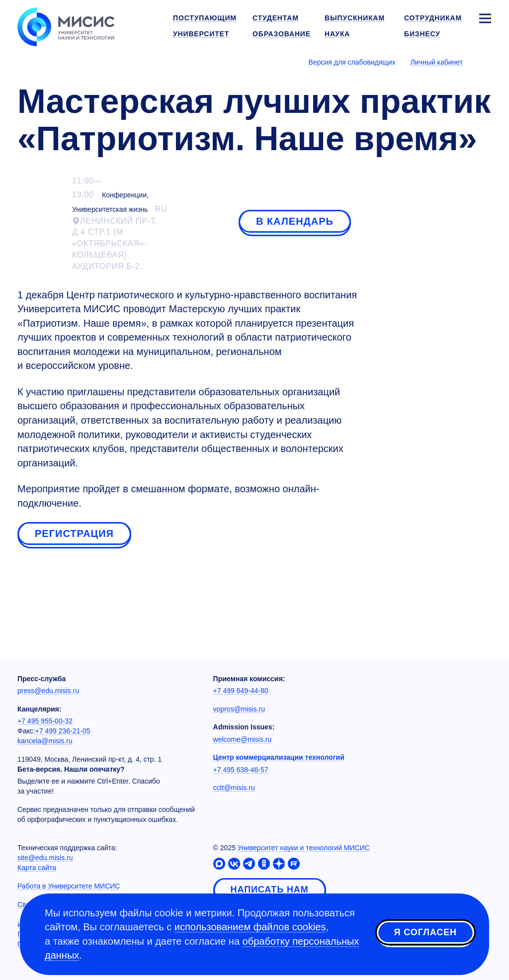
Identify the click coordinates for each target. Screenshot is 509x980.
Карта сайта (37, 868)
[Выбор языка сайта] (485, 62)
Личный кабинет (437, 62)
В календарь (295, 221)
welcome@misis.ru (243, 739)
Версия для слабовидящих (352, 62)
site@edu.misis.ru (45, 858)
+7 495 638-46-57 (241, 770)
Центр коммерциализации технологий (279, 757)
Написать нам (270, 890)
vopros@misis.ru (239, 709)
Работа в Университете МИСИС (69, 886)
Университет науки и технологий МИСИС (304, 848)
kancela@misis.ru (45, 741)
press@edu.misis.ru (48, 691)
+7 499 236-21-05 (63, 731)
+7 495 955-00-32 (45, 721)
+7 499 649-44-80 (241, 691)
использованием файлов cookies (250, 927)
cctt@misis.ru (234, 788)
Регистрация (74, 534)
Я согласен (425, 932)
